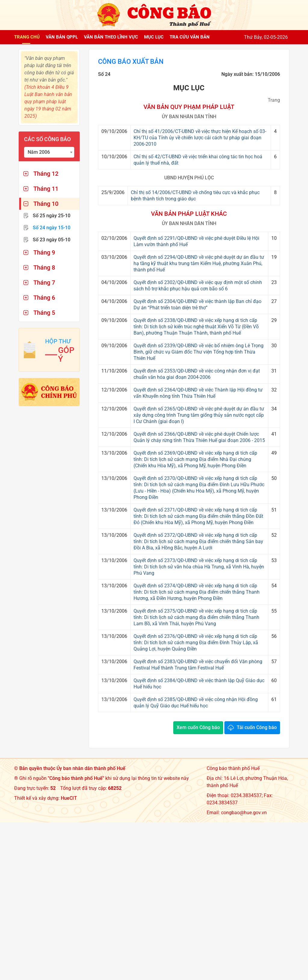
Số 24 (52, 228)
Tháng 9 (44, 252)
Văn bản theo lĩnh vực (111, 37)
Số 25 (52, 216)
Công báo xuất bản (134, 62)
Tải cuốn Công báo (257, 728)
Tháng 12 (46, 174)
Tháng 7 (44, 283)
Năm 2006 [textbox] (39, 152)
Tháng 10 (46, 204)
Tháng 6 (44, 298)
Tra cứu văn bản (190, 37)
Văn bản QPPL (62, 37)
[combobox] (49, 152)
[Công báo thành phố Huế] (154, 15)
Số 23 (52, 240)
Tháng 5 (44, 313)
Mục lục (154, 37)
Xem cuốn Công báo (198, 728)
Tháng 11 (46, 189)
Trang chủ (27, 37)
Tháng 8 (44, 267)
